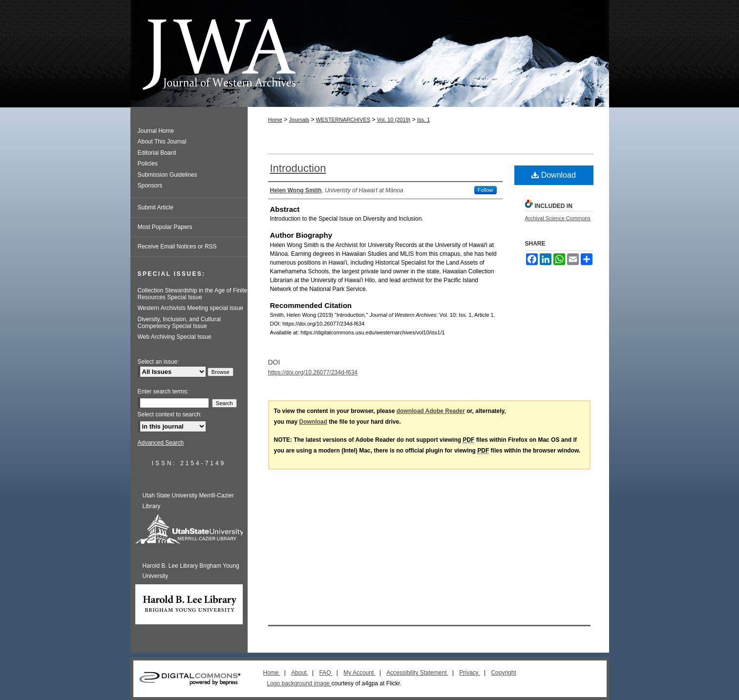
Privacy (470, 673)
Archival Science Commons (558, 218)
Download (554, 175)
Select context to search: (170, 414)
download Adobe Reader (431, 411)
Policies (148, 164)
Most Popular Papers (165, 227)
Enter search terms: (163, 391)
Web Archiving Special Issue (175, 337)
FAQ (326, 673)
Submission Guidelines (168, 175)
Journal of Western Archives (370, 53)
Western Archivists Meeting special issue (191, 308)
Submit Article (156, 207)
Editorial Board (157, 153)
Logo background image (299, 683)
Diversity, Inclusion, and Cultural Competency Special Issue (179, 323)
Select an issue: (158, 362)
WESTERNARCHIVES (343, 120)
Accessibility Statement (417, 673)
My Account (359, 673)
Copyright (503, 673)
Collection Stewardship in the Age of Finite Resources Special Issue (193, 294)
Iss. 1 (423, 120)
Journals (299, 120)
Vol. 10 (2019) (394, 120)
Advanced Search (161, 443)
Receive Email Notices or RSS (177, 247)
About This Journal (162, 142)
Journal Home (156, 131)
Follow (486, 190)
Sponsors (150, 185)
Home (275, 120)
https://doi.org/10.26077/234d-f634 (313, 372)
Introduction (298, 168)
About (300, 673)
